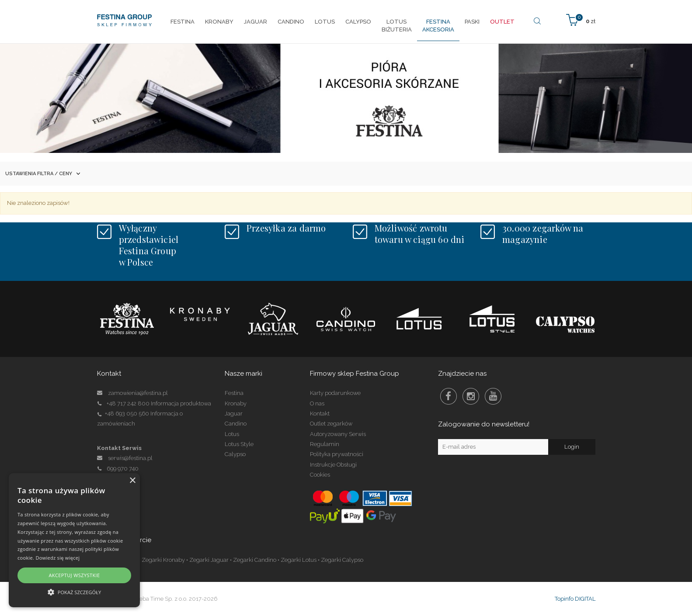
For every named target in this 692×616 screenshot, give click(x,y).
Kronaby (236, 403)
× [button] (132, 481)
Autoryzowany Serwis (338, 434)
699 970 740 (118, 469)
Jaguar (234, 414)
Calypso (235, 454)
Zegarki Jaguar (209, 560)
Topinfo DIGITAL (575, 599)
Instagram (471, 396)
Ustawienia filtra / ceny (43, 174)
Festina (234, 393)
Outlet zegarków (331, 424)
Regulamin (325, 444)
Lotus (232, 434)
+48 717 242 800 (128, 403)
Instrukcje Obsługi (333, 465)
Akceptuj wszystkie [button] (74, 575)
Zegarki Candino (255, 560)
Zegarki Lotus (299, 560)
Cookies (320, 475)
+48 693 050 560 (127, 414)
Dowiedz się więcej (57, 558)
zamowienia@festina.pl (138, 393)
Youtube (493, 396)
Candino (236, 424)
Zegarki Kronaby (163, 560)
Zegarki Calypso (342, 560)
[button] (74, 592)
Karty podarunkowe (335, 393)
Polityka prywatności (337, 454)
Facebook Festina (449, 396)
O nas (317, 403)
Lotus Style (239, 444)
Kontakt (320, 414)
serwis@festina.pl (130, 458)
